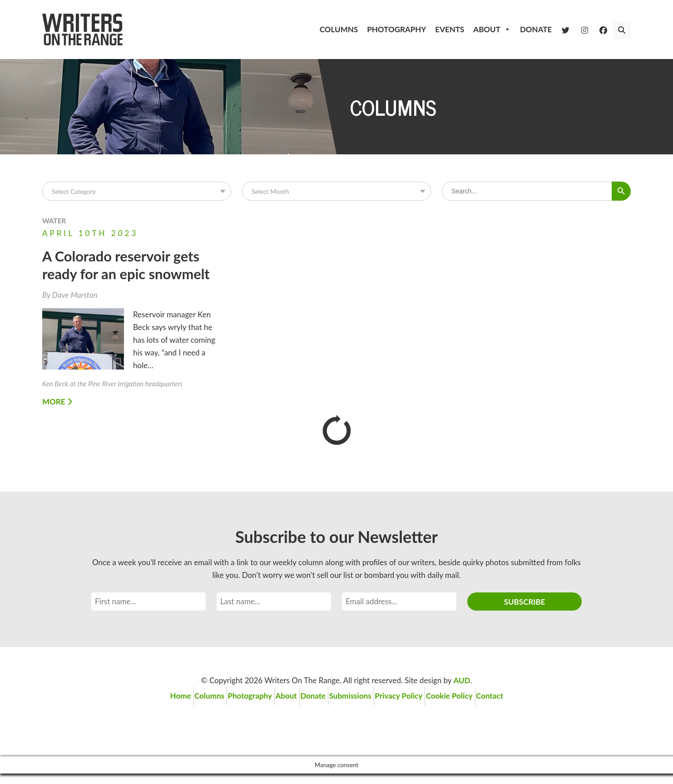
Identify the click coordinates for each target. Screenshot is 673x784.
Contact (517, 709)
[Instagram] (585, 30)
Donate (536, 29)
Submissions (358, 709)
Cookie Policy (470, 709)
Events (450, 29)
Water (54, 221)
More (57, 418)
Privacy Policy (413, 709)
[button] (622, 30)
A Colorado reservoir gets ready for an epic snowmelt (120, 272)
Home (154, 709)
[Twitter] (566, 30)
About (492, 30)
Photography (396, 29)
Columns (339, 29)
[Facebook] (603, 30)
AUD (462, 697)
